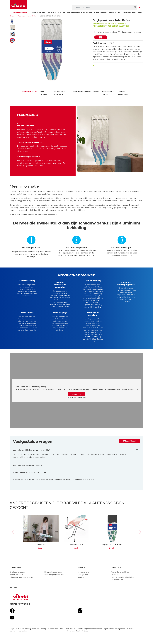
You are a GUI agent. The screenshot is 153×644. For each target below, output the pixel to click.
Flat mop (61, 13)
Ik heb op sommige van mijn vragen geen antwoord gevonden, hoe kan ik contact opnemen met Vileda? (54, 483)
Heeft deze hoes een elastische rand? (27, 469)
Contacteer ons (83, 576)
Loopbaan (81, 581)
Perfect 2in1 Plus (76, 548)
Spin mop (52, 13)
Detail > (41, 552)
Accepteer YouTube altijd (76, 401)
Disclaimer (115, 578)
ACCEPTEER (77, 398)
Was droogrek (101, 13)
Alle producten (20, 13)
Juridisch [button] (116, 571)
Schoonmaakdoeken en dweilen (21, 581)
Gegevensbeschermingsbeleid (123, 581)
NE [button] (140, 7)
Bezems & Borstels (17, 578)
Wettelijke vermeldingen (121, 576)
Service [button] (81, 571)
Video (96, 92)
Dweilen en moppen (17, 576)
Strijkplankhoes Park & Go (112, 548)
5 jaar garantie (83, 578)
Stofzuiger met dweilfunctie (80, 13)
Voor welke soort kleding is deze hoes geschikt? (32, 454)
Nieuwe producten (38, 13)
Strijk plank (114, 13)
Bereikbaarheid (117, 583)
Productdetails (30, 92)
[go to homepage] (18, 5)
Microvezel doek (129, 13)
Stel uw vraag (129, 444)
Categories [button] (15, 571)
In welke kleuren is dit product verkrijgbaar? (30, 476)
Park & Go (41, 548)
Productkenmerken (82, 92)
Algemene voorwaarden (93, 632)
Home (12, 16)
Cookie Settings (82, 634)
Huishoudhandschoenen (53, 576)
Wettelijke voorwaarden (75, 632)
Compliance (71, 634)
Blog (140, 13)
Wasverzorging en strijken (27, 16)
